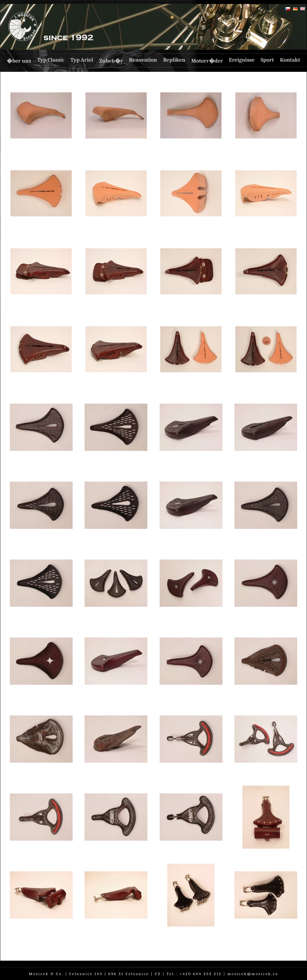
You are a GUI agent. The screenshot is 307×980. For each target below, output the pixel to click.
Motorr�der (207, 61)
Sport (267, 60)
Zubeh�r (111, 61)
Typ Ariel (82, 60)
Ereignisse (242, 60)
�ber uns (19, 61)
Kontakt (290, 60)
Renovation (143, 60)
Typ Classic (51, 60)
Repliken (174, 60)
